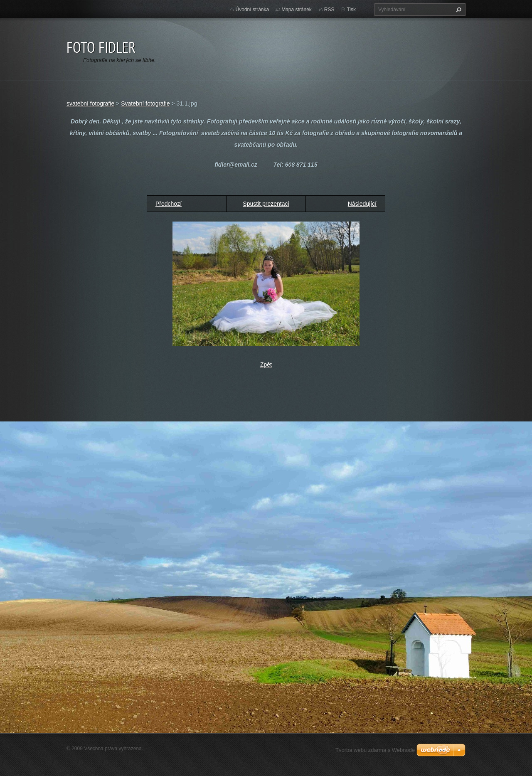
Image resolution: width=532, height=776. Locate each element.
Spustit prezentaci (266, 204)
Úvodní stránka (252, 10)
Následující (362, 204)
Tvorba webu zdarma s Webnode (375, 750)
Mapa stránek (297, 10)
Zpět (266, 365)
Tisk (351, 10)
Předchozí (169, 204)
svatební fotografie (90, 103)
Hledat (458, 10)
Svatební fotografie (145, 103)
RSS (329, 10)
